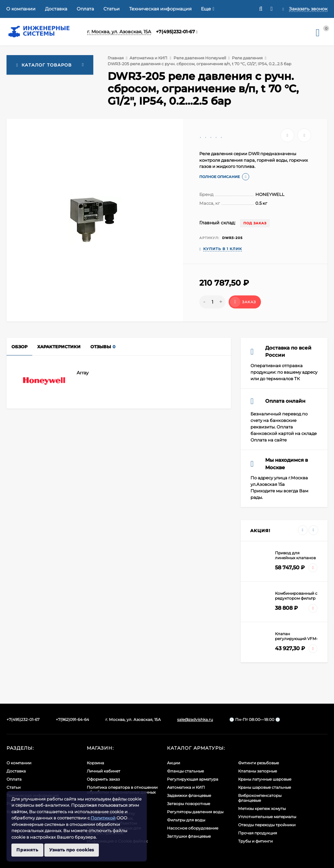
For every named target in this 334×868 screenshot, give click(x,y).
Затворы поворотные (189, 804)
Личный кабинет (104, 771)
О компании (21, 9)
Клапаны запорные (258, 771)
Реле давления (247, 58)
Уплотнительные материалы (267, 817)
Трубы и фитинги (255, 841)
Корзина (95, 763)
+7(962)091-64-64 (72, 719)
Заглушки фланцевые (189, 836)
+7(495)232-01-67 (175, 32)
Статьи (112, 9)
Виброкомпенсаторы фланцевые (260, 798)
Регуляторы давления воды (195, 812)
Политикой (103, 818)
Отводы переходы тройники (267, 825)
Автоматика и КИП (148, 58)
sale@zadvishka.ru (195, 719)
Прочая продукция (258, 833)
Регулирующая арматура (193, 779)
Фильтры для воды (186, 820)
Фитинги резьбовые (258, 763)
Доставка (56, 9)
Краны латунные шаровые (265, 779)
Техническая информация (160, 9)
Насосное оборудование (193, 828)
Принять (27, 850)
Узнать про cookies (72, 850)
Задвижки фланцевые (189, 795)
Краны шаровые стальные (265, 787)
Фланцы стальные (185, 771)
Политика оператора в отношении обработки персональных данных (122, 790)
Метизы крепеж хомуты (262, 808)
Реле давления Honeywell (200, 58)
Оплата (85, 9)
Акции (174, 763)
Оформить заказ (103, 779)
